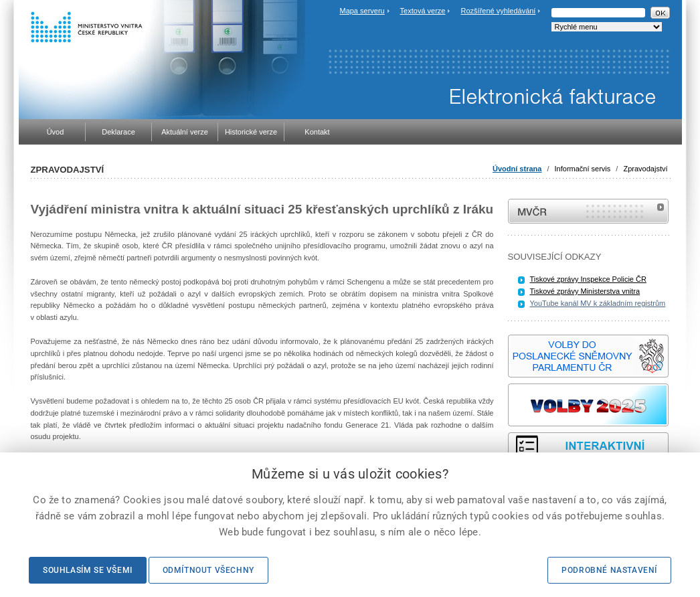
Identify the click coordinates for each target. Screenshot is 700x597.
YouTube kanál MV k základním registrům (598, 303)
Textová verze (423, 11)
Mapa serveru (362, 11)
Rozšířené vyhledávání (499, 11)
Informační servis (583, 169)
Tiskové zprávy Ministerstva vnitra (585, 291)
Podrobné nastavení (609, 570)
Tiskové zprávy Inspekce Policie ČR (588, 279)
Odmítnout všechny (208, 570)
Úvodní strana (517, 169)
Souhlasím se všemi (88, 570)
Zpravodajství (645, 169)
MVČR (588, 211)
